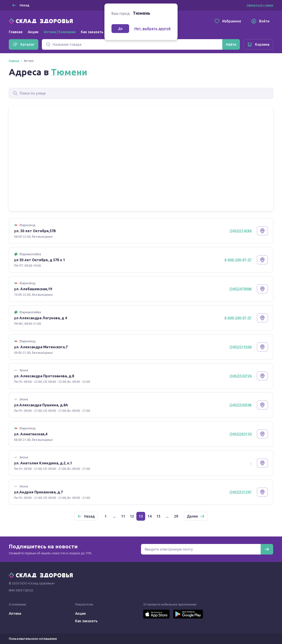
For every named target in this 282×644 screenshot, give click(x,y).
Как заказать (92, 32)
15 (158, 516)
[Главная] (42, 21)
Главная (16, 32)
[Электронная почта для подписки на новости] (201, 549)
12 (132, 516)
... (114, 516)
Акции (33, 32)
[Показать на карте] (262, 231)
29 (176, 516)
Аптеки (15, 613)
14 (150, 516)
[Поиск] (132, 44)
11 (123, 516)
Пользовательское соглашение (33, 639)
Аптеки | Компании (60, 32)
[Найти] (231, 44)
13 (141, 516)
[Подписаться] (267, 549)
